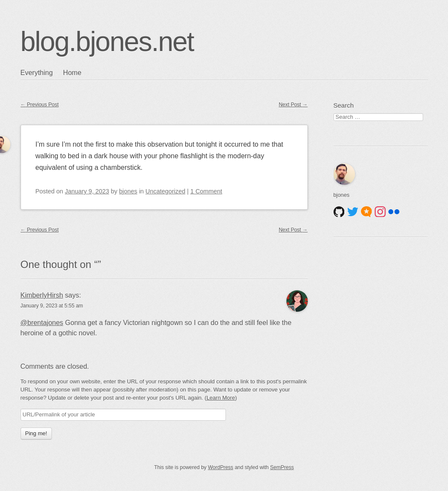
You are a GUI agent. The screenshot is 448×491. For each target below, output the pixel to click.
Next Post (293, 105)
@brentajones (42, 323)
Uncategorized (165, 191)
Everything (37, 73)
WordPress (221, 467)
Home (72, 73)
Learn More (221, 398)
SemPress (282, 467)
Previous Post (40, 105)
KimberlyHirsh (42, 295)
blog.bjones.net (107, 42)
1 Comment (206, 191)
